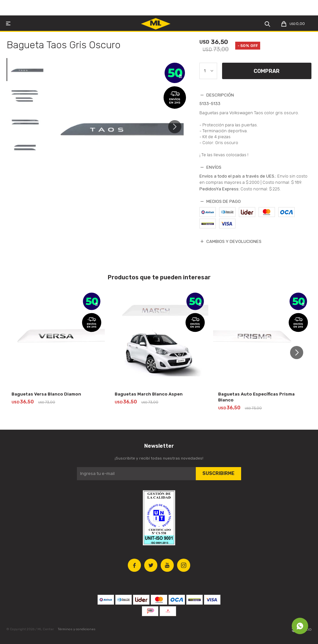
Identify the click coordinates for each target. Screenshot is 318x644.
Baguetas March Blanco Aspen (149, 394)
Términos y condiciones (77, 629)
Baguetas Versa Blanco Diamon (46, 394)
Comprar (267, 71)
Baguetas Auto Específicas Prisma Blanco (256, 397)
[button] (177, 130)
